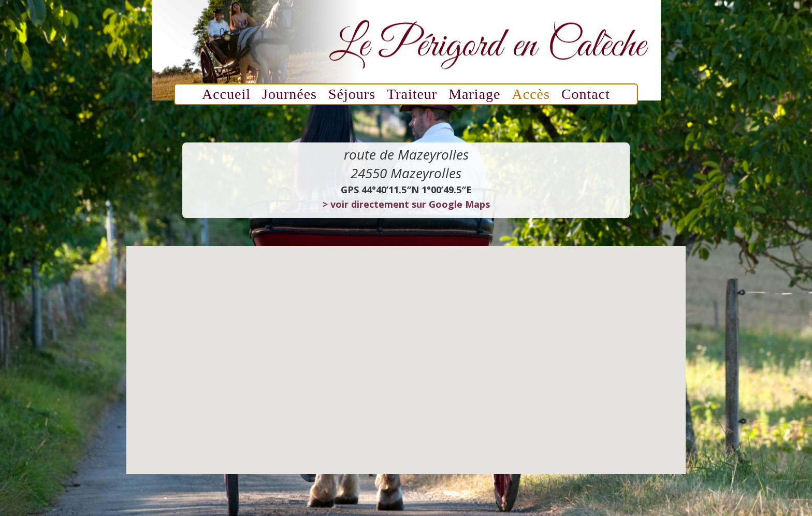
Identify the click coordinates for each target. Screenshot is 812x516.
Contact (586, 96)
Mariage (474, 96)
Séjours (352, 96)
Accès (531, 96)
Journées (289, 96)
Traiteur (412, 96)
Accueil (226, 96)
